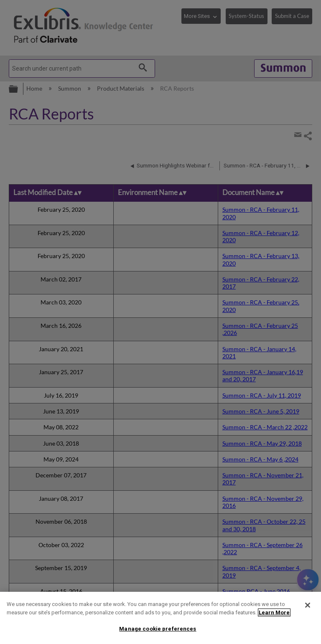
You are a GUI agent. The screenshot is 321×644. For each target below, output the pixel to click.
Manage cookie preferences (158, 629)
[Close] (308, 605)
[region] (160, 618)
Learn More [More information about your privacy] (274, 612)
